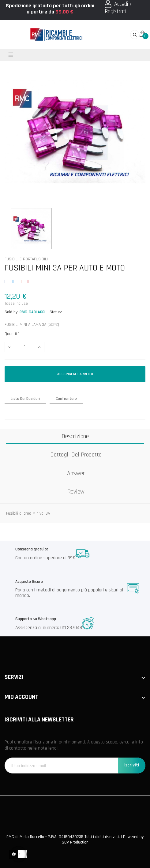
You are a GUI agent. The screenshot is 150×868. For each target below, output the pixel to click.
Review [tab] (76, 492)
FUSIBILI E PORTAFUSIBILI (26, 259)
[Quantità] (24, 347)
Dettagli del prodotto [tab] (76, 455)
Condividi (7, 282)
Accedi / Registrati (118, 8)
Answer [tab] (76, 473)
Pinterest (28, 282)
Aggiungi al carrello (75, 374)
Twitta (13, 282)
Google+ (21, 282)
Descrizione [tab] (75, 436)
